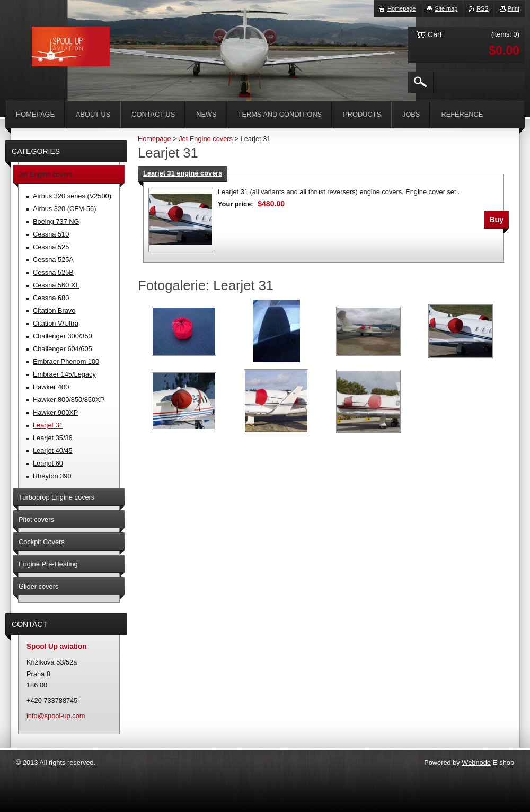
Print (514, 8)
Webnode (476, 762)
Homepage (154, 139)
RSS (482, 8)
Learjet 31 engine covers (183, 173)
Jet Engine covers (206, 139)
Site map (446, 8)
